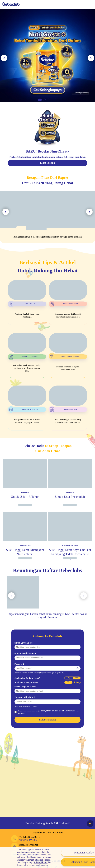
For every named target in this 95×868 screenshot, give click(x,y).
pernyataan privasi (47, 711)
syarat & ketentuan (61, 711)
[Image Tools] (47, 217)
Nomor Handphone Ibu (23, 654)
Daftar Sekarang (47, 717)
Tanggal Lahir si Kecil (23, 697)
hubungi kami (40, 862)
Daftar (78, 4)
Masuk (64, 4)
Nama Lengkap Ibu (22, 643)
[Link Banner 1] (47, 55)
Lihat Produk (48, 163)
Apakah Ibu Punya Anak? (24, 683)
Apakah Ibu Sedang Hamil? (25, 678)
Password (18, 664)
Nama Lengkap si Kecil (24, 687)
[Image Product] (25, 480)
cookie (74, 711)
